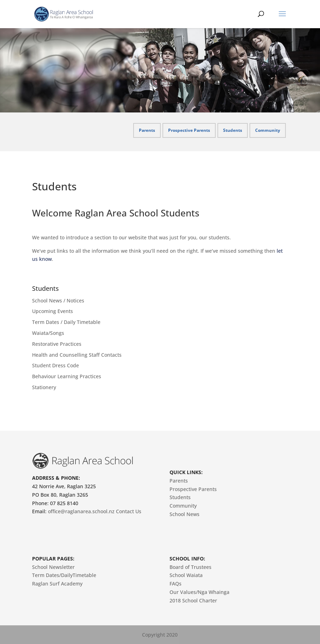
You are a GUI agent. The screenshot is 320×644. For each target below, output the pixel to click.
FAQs (176, 584)
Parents (147, 130)
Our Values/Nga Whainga (199, 592)
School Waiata (186, 575)
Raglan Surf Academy (57, 584)
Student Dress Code (56, 365)
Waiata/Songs (48, 333)
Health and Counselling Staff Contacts (77, 355)
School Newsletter (53, 567)
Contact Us (129, 511)
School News (184, 514)
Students (233, 130)
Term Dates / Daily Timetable (66, 322)
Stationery (44, 387)
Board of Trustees (190, 567)
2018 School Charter (193, 600)
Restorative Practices (57, 344)
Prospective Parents (189, 130)
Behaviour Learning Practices (67, 376)
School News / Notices (58, 300)
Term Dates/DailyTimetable (64, 575)
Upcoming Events (53, 311)
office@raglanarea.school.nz (81, 511)
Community (268, 130)
